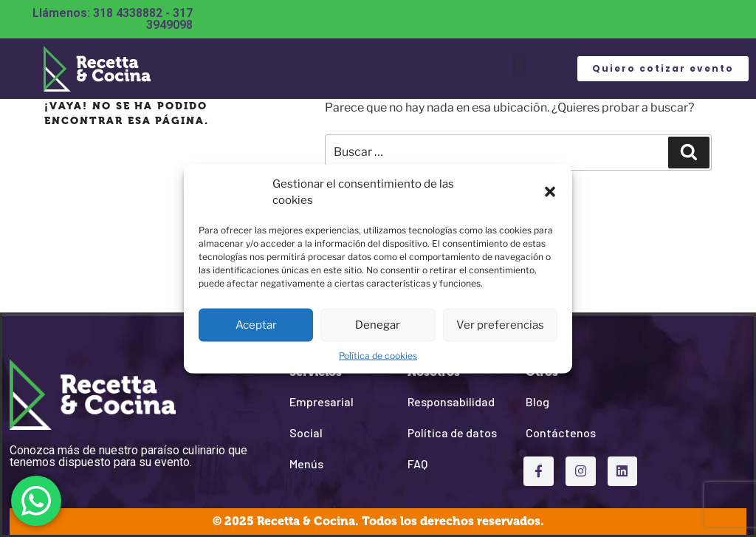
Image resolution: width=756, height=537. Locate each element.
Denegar (378, 325)
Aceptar (256, 325)
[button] (550, 192)
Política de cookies (378, 355)
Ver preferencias (500, 325)
